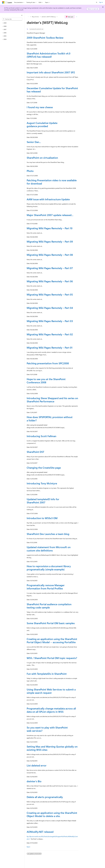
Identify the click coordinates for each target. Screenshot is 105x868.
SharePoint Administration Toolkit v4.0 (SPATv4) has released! (49, 55)
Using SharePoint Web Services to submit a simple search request (51, 691)
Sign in (101, 2)
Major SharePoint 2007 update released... (50, 215)
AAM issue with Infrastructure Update (48, 199)
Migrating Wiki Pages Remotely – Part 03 (50, 321)
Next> (29, 847)
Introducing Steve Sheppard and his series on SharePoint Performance (52, 400)
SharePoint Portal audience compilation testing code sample (49, 606)
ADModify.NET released (40, 832)
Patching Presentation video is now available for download (52, 182)
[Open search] (97, 2)
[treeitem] (12, 23)
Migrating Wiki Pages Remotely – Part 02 (50, 334)
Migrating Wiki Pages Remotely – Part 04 (50, 308)
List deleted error (37, 765)
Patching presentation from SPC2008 (48, 363)
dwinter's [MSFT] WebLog (49, 17)
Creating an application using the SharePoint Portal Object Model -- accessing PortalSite (52, 641)
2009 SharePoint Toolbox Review (45, 38)
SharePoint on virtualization (42, 158)
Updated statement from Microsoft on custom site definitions (49, 549)
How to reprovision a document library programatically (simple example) (49, 568)
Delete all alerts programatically (45, 797)
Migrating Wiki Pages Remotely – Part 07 (50, 268)
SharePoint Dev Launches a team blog (48, 534)
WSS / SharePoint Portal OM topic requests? (52, 658)
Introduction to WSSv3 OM (42, 518)
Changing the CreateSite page (44, 468)
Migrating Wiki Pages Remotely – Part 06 (50, 281)
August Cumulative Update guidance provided (42, 124)
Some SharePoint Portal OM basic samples (51, 623)
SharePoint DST (35, 452)
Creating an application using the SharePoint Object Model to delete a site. (52, 814)
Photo (30, 171)
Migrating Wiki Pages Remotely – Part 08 (50, 255)
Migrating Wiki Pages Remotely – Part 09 (50, 241)
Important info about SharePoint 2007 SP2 (51, 72)
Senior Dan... (34, 142)
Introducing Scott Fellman (41, 436)
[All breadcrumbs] (28, 17)
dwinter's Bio (34, 781)
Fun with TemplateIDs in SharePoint (47, 674)
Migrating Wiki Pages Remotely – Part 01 (50, 348)
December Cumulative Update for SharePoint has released (52, 90)
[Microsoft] (3, 2)
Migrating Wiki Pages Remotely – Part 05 (50, 294)
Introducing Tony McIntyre (42, 483)
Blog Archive (35, 17)
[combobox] (12, 19)
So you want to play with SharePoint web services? (47, 729)
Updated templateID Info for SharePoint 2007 (43, 501)
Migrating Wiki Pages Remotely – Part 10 (50, 228)
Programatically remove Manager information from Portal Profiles (46, 587)
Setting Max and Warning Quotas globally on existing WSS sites (52, 748)
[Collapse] (22, 15)
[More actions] (77, 17)
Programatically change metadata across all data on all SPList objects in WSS (51, 710)
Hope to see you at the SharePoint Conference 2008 (46, 381)
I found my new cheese (40, 107)
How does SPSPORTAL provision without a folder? (50, 419)
